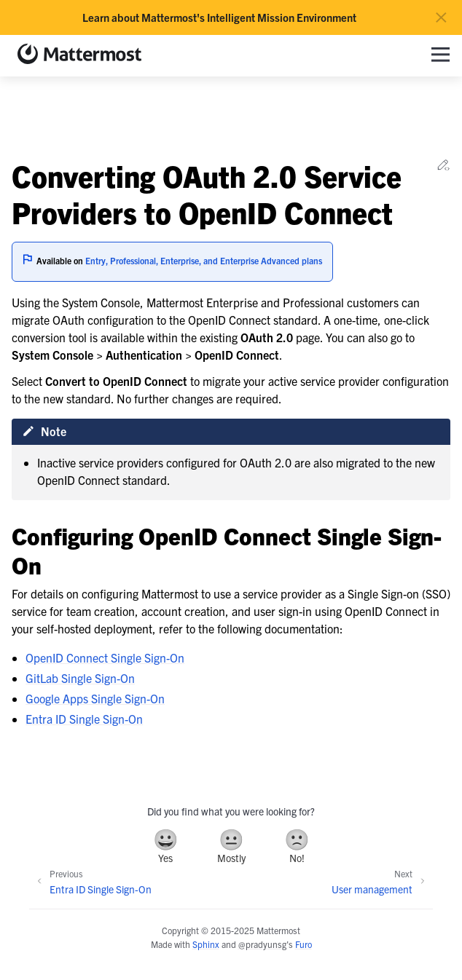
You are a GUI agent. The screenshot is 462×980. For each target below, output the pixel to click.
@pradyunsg (262, 944)
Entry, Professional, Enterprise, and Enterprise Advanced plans (204, 260)
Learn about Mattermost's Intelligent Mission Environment (219, 17)
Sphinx (206, 944)
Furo (304, 944)
